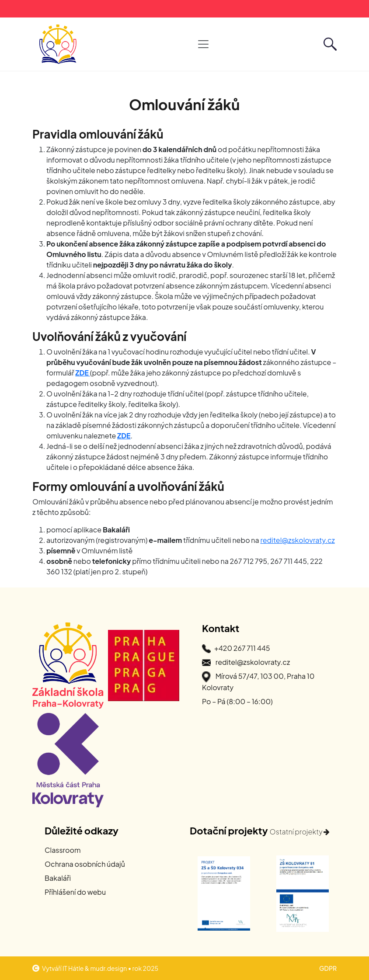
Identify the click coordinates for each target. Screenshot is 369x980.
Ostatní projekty (300, 832)
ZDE (82, 373)
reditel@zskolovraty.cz (297, 540)
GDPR (328, 968)
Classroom (63, 850)
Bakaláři (58, 878)
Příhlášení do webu (75, 892)
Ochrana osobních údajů (85, 864)
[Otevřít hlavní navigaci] (203, 44)
